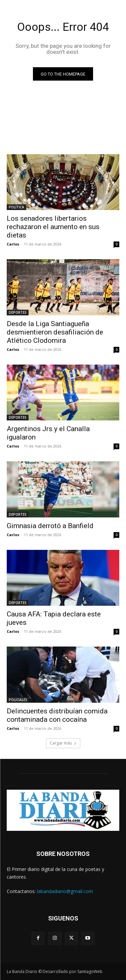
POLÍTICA (16, 207)
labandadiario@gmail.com (65, 891)
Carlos (13, 244)
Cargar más (63, 743)
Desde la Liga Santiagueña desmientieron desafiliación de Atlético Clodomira (55, 332)
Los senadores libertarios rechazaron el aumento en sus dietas (53, 227)
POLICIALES (18, 700)
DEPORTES (18, 312)
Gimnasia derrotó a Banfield (50, 526)
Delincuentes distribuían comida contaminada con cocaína (57, 715)
